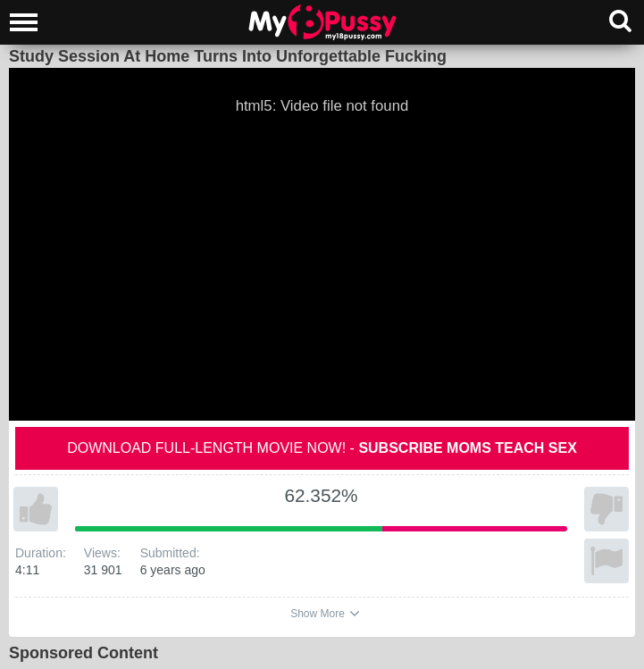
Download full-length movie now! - (322, 448)
